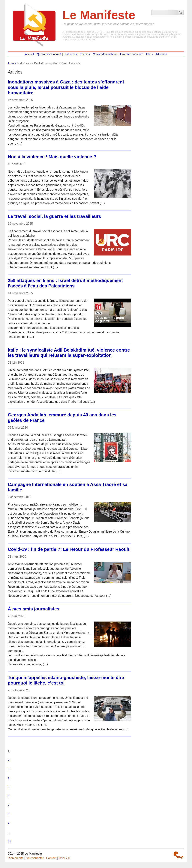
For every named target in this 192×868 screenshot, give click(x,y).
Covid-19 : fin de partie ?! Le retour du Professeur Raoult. (69, 549)
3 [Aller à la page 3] (9, 769)
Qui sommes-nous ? (49, 54)
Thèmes (85, 54)
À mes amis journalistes (34, 609)
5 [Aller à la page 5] (9, 787)
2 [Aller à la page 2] (9, 760)
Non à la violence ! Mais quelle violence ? (52, 157)
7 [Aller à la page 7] (9, 805)
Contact (51, 858)
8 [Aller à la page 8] (9, 814)
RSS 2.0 (64, 858)
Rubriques (71, 54)
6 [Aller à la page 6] (9, 796)
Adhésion (161, 54)
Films (149, 54)
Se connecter (35, 858)
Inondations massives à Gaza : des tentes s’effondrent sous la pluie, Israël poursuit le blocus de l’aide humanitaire (66, 87)
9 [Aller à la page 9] (9, 823)
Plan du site (16, 858)
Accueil (29, 54)
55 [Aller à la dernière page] (10, 841)
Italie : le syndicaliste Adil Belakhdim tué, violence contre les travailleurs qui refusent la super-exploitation (69, 353)
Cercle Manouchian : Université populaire (118, 54)
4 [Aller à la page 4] (9, 778)
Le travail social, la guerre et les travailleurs (55, 216)
